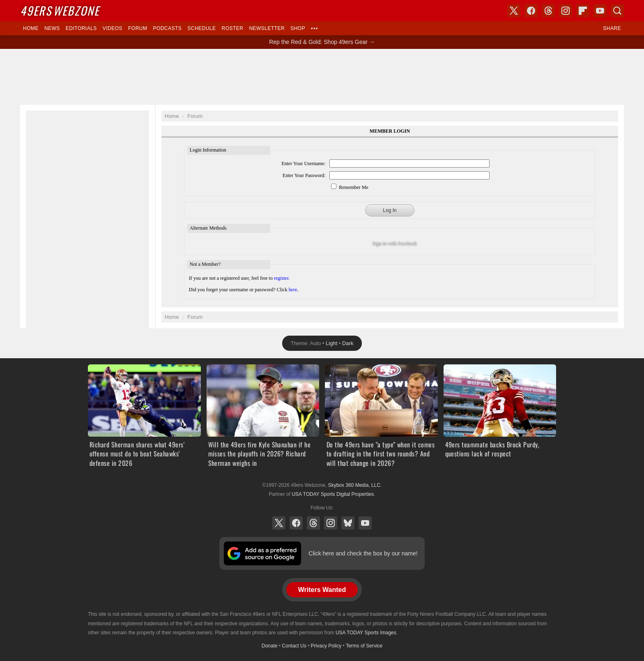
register (281, 278)
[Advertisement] (322, 77)
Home (31, 28)
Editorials (81, 28)
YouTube (365, 523)
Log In (390, 210)
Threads (313, 523)
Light (331, 343)
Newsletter (267, 28)
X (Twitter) (279, 523)
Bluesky (348, 523)
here (293, 290)
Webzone (60, 10)
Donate (270, 646)
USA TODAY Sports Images (366, 633)
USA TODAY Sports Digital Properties (333, 494)
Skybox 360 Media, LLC (354, 485)
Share (612, 28)
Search (617, 11)
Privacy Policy (326, 646)
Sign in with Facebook (395, 244)
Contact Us (294, 646)
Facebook (296, 523)
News (52, 28)
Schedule (201, 28)
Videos (113, 28)
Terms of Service (364, 646)
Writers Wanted (322, 590)
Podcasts (167, 28)
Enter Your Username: (303, 164)
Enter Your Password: (304, 175)
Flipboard (583, 11)
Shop (298, 28)
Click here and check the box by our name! (363, 553)
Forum (138, 28)
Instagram (331, 523)
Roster (232, 28)
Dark (348, 343)
